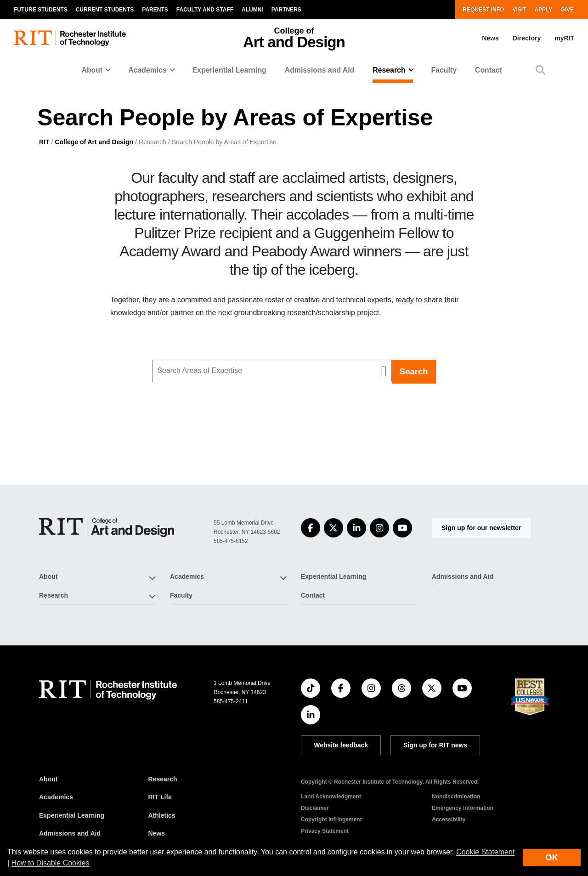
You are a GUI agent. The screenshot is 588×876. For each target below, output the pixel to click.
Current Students (105, 10)
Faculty (444, 70)
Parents (155, 10)
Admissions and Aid (320, 70)
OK (552, 857)
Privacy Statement (325, 831)
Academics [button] (147, 70)
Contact (489, 70)
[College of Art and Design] (107, 528)
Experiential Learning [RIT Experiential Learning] (72, 815)
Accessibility (449, 819)
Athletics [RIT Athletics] (162, 815)
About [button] (92, 70)
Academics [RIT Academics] (56, 797)
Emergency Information (463, 808)
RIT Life (160, 797)
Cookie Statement (485, 852)
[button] (540, 70)
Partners (286, 10)
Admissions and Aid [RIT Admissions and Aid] (70, 833)
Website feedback (341, 745)
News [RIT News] (157, 833)
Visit (519, 10)
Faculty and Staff (205, 10)
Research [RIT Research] (163, 779)
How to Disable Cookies (51, 863)
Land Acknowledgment (331, 797)
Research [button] (389, 70)
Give (567, 10)
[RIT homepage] (70, 38)
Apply (543, 10)
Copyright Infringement (331, 819)
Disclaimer (315, 808)
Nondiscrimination (456, 797)
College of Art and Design (94, 142)
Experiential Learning (229, 70)
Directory (527, 38)
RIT (44, 142)
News (490, 38)
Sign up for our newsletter (481, 528)
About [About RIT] (48, 779)
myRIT (564, 38)
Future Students (41, 10)
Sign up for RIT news (435, 745)
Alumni (252, 10)
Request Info (483, 10)
